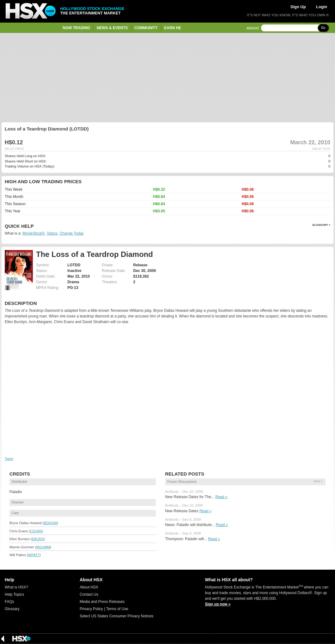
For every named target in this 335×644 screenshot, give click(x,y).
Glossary (12, 609)
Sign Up (298, 7)
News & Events (112, 28)
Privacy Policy (91, 609)
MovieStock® (34, 233)
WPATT (34, 555)
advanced (253, 28)
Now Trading (76, 28)
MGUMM (43, 547)
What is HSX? (16, 587)
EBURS (38, 539)
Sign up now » (218, 604)
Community (146, 28)
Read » (221, 497)
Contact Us (89, 594)
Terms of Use (117, 609)
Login (322, 7)
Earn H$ (173, 28)
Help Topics (14, 594)
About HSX (89, 587)
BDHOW (50, 523)
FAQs (9, 602)
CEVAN (36, 531)
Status (52, 233)
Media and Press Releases (102, 602)
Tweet (9, 459)
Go (323, 28)
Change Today (72, 233)
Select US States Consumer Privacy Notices (116, 616)
